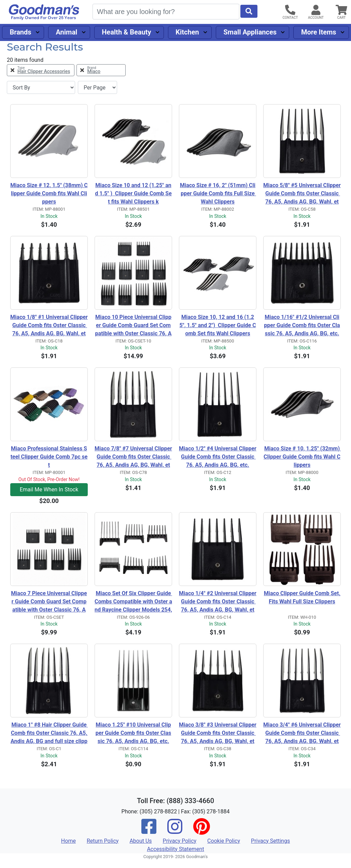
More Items (319, 32)
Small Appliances (250, 32)
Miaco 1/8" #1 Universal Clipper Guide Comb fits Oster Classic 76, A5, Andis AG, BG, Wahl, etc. (49, 326)
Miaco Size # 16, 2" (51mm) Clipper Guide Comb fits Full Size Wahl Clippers (218, 193)
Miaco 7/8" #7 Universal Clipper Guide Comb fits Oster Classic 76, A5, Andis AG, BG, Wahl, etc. (133, 457)
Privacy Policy (180, 841)
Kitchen (187, 32)
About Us (141, 841)
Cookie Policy (224, 841)
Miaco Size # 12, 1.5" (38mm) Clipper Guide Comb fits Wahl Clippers (49, 193)
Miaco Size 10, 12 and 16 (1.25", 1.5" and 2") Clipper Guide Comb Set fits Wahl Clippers (217, 325)
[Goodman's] (44, 12)
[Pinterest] (201, 831)
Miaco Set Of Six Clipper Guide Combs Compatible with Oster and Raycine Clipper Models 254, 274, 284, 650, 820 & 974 (133, 602)
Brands (20, 32)
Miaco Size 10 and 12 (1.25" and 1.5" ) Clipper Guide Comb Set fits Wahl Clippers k (133, 193)
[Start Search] (249, 11)
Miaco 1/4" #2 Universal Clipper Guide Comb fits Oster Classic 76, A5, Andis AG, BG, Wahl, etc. (218, 602)
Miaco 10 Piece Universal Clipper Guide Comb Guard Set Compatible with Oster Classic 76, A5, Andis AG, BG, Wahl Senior (134, 326)
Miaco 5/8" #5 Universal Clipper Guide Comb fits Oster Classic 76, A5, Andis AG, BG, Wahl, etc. (302, 194)
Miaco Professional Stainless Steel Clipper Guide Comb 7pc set (49, 457)
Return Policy (103, 841)
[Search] (166, 12)
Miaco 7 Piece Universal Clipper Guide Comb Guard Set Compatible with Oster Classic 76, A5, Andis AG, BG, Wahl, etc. (49, 602)
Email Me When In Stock (49, 489)
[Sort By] (41, 87)
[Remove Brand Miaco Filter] (101, 70)
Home (68, 841)
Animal (66, 32)
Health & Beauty (126, 32)
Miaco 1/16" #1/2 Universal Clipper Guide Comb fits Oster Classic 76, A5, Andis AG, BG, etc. (302, 325)
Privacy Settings (270, 841)
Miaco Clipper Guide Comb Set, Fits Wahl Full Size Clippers (302, 597)
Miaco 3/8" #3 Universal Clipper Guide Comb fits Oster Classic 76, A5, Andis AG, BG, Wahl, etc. (218, 733)
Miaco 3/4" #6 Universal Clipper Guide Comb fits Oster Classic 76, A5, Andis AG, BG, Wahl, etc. (302, 733)
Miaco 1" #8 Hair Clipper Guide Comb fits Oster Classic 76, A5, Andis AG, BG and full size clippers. (49, 733)
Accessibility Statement (175, 849)
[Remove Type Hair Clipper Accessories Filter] (41, 70)
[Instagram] (175, 831)
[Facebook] (149, 831)
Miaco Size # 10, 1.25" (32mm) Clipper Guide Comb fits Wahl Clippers (302, 457)
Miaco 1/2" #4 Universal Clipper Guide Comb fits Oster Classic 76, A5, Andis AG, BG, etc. (218, 457)
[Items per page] (97, 87)
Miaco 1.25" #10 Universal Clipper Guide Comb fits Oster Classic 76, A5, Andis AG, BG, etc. (134, 733)
